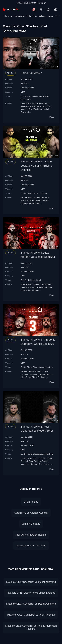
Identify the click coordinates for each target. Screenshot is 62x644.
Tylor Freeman (35, 461)
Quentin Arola (44, 464)
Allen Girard (26, 377)
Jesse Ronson (27, 197)
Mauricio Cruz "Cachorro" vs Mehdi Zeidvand (31, 582)
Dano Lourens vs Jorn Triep (31, 546)
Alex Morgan (34, 203)
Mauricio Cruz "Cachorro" (32, 109)
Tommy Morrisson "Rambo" (32, 103)
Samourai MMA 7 (31, 73)
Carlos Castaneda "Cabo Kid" (33, 458)
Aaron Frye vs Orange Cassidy (31, 513)
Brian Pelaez (31, 502)
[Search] (48, 10)
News (50, 16)
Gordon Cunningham (43, 284)
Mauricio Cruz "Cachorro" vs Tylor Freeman (31, 615)
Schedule (20, 16)
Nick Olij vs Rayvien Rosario (31, 535)
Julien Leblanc (36, 200)
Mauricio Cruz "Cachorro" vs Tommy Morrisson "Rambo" (31, 627)
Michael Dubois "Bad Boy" (32, 371)
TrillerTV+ (32, 16)
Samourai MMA (27, 88)
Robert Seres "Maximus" (41, 106)
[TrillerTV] (11, 10)
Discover (8, 16)
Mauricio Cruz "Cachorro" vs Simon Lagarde (31, 593)
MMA (23, 92)
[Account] (56, 10)
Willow (42, 16)
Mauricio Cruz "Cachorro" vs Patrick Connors (31, 604)
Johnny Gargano (31, 524)
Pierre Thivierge (39, 377)
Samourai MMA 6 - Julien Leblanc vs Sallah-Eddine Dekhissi (36, 166)
